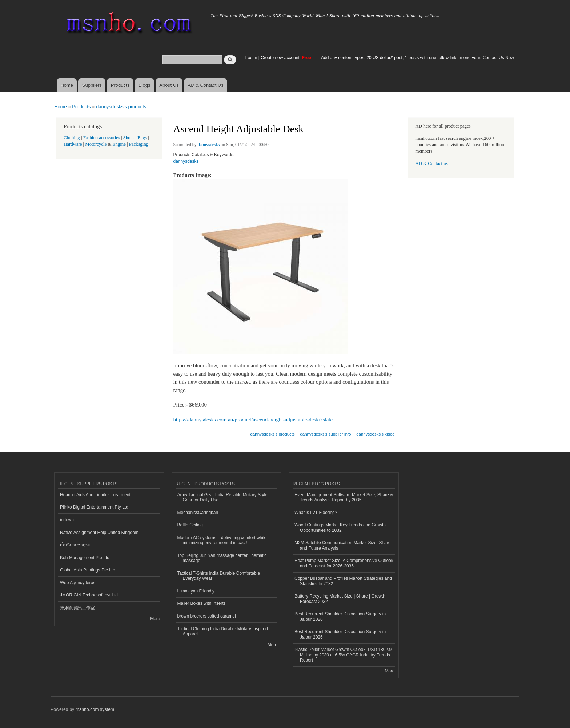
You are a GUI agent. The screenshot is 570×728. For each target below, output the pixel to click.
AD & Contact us (432, 163)
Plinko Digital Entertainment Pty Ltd (94, 507)
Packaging (139, 144)
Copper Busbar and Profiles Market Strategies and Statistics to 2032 (343, 581)
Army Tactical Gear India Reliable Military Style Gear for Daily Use (222, 497)
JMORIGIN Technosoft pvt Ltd (89, 595)
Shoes (129, 138)
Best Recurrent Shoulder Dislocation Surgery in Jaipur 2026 (340, 616)
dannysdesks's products (121, 107)
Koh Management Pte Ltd (85, 558)
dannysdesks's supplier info (325, 434)
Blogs (144, 85)
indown (67, 520)
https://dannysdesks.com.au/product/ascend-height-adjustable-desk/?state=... (257, 420)
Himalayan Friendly (196, 591)
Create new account (281, 58)
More (155, 619)
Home (67, 85)
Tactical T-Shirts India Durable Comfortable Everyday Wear (219, 576)
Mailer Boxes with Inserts (202, 603)
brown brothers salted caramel (207, 616)
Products (120, 85)
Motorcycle (96, 144)
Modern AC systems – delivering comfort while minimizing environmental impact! (222, 540)
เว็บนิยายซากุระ (75, 545)
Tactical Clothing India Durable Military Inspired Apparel (223, 631)
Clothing (72, 138)
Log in (251, 58)
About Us (169, 85)
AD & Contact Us (206, 85)
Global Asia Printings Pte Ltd (88, 570)
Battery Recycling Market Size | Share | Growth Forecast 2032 (340, 599)
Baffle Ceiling (190, 525)
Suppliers (92, 85)
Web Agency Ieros (78, 583)
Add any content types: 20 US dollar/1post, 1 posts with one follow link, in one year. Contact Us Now (418, 58)
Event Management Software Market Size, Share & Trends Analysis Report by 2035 (344, 497)
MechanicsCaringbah (198, 513)
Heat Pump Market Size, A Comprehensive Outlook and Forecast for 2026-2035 (344, 563)
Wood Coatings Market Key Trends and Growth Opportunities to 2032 (340, 527)
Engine (119, 144)
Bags (142, 138)
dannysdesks (209, 145)
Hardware (73, 144)
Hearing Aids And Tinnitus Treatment (95, 495)
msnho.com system (95, 709)
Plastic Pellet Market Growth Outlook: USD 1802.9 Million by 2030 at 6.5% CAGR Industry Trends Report (343, 655)
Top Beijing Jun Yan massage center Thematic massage (222, 558)
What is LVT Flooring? (316, 513)
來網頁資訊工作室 (77, 608)
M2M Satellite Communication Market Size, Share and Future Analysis (342, 545)
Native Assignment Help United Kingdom (99, 533)
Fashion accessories (102, 138)
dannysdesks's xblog (376, 434)
